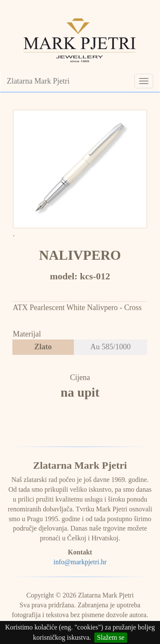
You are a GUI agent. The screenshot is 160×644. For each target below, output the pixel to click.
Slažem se (111, 637)
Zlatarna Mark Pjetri (38, 81)
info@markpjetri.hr (80, 562)
